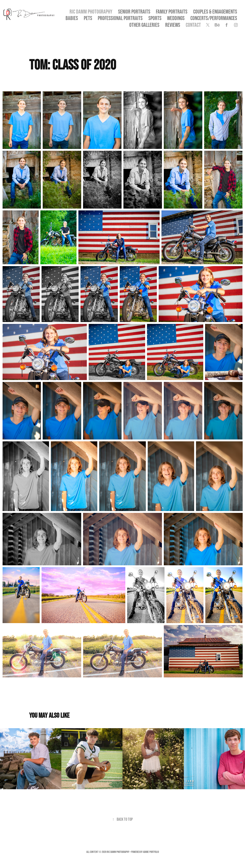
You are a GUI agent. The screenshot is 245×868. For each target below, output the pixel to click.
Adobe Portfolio (151, 852)
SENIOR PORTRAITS (134, 12)
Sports (155, 18)
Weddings (176, 18)
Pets (88, 18)
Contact (193, 25)
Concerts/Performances (214, 18)
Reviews (173, 25)
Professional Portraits (120, 18)
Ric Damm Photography (91, 12)
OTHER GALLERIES (144, 25)
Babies (72, 18)
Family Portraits (172, 12)
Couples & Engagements (215, 12)
